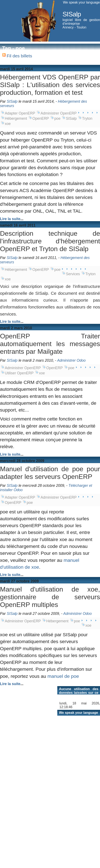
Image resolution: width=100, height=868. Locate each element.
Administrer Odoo (71, 360)
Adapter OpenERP (20, 113)
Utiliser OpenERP (19, 373)
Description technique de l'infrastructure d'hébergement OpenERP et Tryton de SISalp (50, 241)
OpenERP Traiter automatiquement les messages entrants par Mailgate (50, 344)
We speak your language (81, 2)
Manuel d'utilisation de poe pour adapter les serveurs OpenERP (50, 473)
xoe (8, 124)
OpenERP (41, 118)
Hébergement (16, 118)
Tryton (87, 118)
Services (73, 274)
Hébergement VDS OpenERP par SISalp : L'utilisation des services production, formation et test (50, 85)
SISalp (72, 14)
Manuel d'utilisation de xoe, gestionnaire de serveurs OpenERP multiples (50, 597)
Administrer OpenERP (59, 113)
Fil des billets (19, 56)
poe (57, 118)
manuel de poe (63, 676)
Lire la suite (10, 219)
